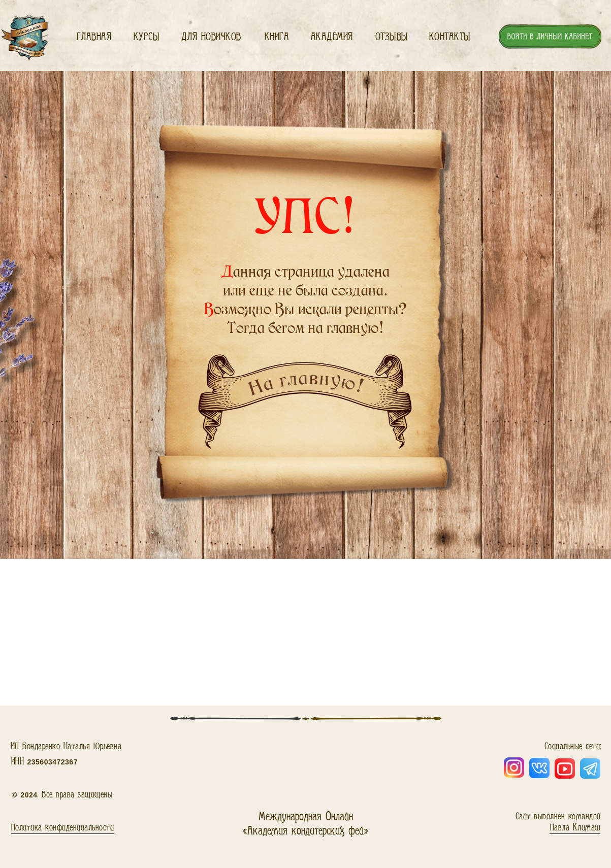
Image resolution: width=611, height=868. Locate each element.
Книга (277, 37)
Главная (94, 37)
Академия (332, 37)
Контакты (450, 37)
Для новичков (211, 37)
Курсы (147, 37)
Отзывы (392, 37)
